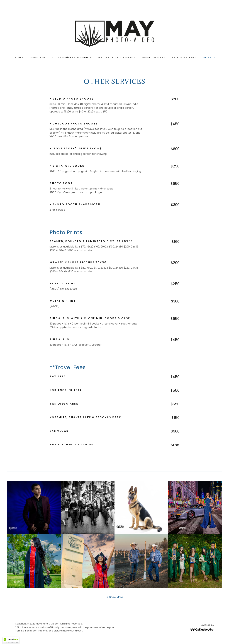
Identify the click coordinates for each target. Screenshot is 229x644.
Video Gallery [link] (154, 58)
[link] (114, 33)
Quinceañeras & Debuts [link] (72, 58)
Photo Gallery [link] (184, 58)
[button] (208, 58)
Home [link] (19, 58)
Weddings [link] (38, 58)
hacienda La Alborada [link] (117, 58)
